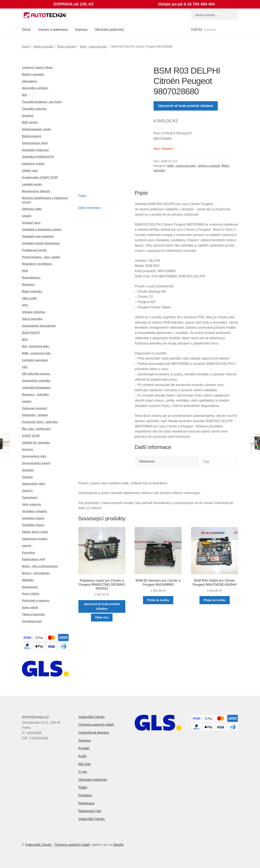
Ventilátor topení (33, 518)
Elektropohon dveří (35, 143)
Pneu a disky (31, 594)
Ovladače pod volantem (38, 236)
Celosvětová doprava (94, 733)
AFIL (25, 305)
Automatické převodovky (39, 326)
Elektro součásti (43, 47)
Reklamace (87, 803)
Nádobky (28, 580)
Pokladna (85, 795)
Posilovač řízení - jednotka (40, 422)
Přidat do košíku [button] (158, 600)
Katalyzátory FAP (34, 559)
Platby (83, 787)
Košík (82, 756)
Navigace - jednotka (35, 394)
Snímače (28, 470)
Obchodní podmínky (109, 30)
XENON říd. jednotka (36, 443)
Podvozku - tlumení (35, 415)
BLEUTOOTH (31, 333)
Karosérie (29, 553)
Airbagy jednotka (34, 312)
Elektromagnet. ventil (36, 129)
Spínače (27, 477)
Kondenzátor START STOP (40, 177)
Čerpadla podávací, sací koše (42, 102)
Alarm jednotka (32, 319)
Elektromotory (32, 136)
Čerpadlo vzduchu (34, 109)
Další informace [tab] (90, 208)
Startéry (27, 491)
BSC (25, 339)
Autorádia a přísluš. (35, 88)
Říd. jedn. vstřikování (36, 429)
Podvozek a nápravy (36, 601)
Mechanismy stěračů (36, 191)
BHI (24, 95)
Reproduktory (31, 278)
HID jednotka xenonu (36, 374)
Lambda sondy (32, 184)
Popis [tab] (82, 196)
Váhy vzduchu (31, 504)
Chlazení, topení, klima (37, 67)
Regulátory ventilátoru (37, 264)
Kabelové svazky (33, 164)
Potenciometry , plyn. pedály (41, 257)
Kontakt (84, 748)
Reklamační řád (90, 811)
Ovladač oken (31, 223)
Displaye (28, 116)
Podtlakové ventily (34, 250)
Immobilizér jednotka (36, 381)
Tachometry (30, 498)
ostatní (27, 216)
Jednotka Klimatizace (36, 388)
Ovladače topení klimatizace (41, 243)
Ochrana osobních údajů (96, 725)
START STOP (31, 436)
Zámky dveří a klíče (35, 532)
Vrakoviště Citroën (92, 717)
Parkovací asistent (34, 408)
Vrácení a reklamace (53, 30)
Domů (26, 30)
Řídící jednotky (67, 47)
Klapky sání (30, 171)
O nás (83, 772)
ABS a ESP (29, 298)
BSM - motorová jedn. (94, 47)
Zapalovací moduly (35, 539)
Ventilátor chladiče (35, 511)
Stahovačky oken (34, 484)
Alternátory (30, 81)
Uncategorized (32, 621)
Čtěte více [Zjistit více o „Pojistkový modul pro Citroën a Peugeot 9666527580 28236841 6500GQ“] (102, 617)
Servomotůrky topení (36, 463)
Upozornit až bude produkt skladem (186, 106)
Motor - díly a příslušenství (40, 566)
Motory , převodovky (36, 573)
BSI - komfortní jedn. (36, 346)
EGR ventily (30, 122)
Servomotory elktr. (34, 456)
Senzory (27, 449)
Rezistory (28, 285)
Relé (25, 271)
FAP (25, 367)
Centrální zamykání (35, 360)
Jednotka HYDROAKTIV (38, 157)
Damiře (118, 845)
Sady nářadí (30, 607)
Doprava (81, 30)
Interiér (27, 546)
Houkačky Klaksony (35, 150)
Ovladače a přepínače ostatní (42, 229)
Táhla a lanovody (34, 614)
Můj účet (84, 764)
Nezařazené (30, 587)
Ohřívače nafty (32, 209)
